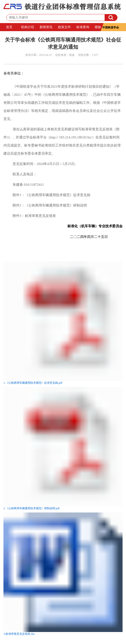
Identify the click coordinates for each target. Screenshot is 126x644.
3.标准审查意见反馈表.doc (19, 634)
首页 (9, 27)
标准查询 (83, 27)
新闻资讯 (46, 27)
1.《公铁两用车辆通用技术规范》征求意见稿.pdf (33, 383)
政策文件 (64, 27)
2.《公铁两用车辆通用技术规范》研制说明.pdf (31, 508)
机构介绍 (28, 27)
